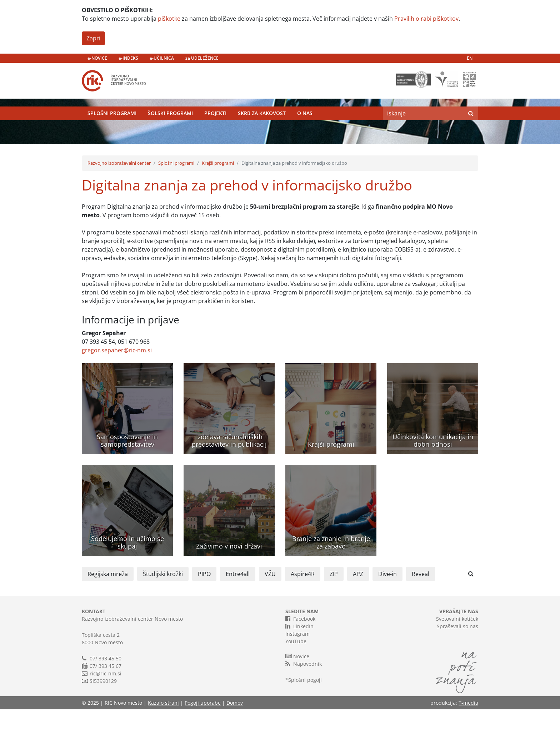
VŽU (270, 614)
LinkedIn (299, 666)
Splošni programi (112, 123)
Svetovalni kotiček (457, 658)
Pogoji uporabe (203, 742)
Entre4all (238, 614)
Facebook (300, 658)
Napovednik (304, 703)
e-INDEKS (128, 58)
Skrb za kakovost (262, 123)
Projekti (215, 123)
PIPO (204, 614)
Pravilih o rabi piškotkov (426, 19)
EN (470, 58)
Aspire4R (303, 614)
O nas (305, 123)
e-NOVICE (97, 58)
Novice (297, 696)
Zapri (93, 38)
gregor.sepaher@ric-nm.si (117, 390)
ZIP (334, 614)
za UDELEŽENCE (202, 58)
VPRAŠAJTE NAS (459, 651)
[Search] (423, 123)
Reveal (421, 614)
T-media (468, 742)
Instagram (297, 673)
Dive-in (387, 614)
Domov (235, 742)
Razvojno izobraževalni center (119, 203)
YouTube (296, 681)
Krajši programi (218, 203)
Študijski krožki (163, 614)
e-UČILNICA (162, 58)
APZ (358, 614)
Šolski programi (170, 123)
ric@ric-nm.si (106, 713)
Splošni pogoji (305, 720)
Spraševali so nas (457, 666)
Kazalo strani (163, 742)
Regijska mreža (108, 614)
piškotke (169, 19)
